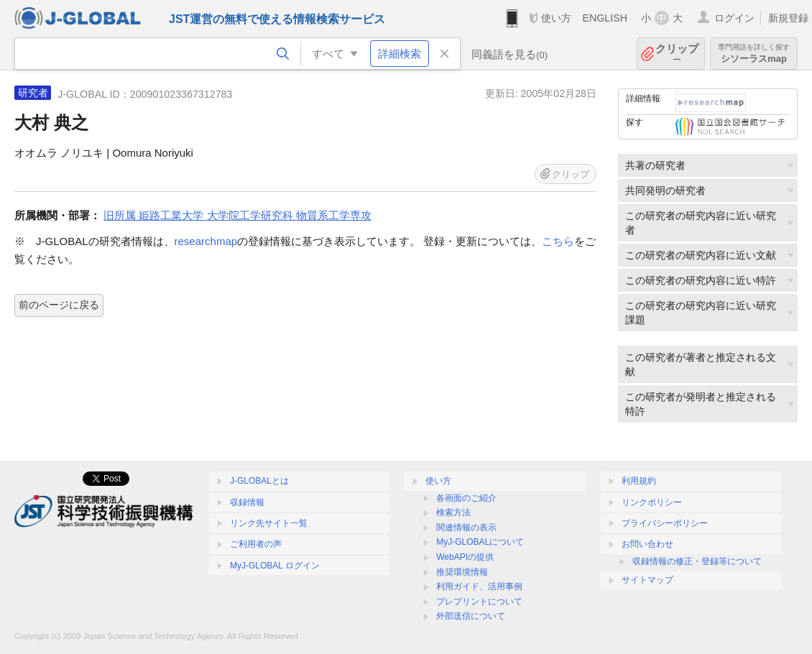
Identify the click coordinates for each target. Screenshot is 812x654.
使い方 (556, 18)
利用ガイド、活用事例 (479, 586)
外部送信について (471, 616)
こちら (558, 241)
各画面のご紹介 (466, 498)
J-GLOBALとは (259, 481)
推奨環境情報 (462, 572)
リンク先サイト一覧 (269, 523)
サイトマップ (647, 580)
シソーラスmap (754, 54)
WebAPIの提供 (465, 557)
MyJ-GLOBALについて (480, 542)
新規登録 (788, 18)
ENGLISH (605, 18)
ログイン (734, 18)
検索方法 (453, 512)
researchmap (206, 241)
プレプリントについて (479, 602)
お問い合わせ (647, 544)
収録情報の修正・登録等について (697, 561)
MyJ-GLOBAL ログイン (275, 566)
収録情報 (247, 502)
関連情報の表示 (466, 528)
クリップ (677, 54)
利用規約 (639, 481)
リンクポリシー (652, 502)
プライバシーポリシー (665, 523)
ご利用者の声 (256, 544)
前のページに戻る (59, 305)
